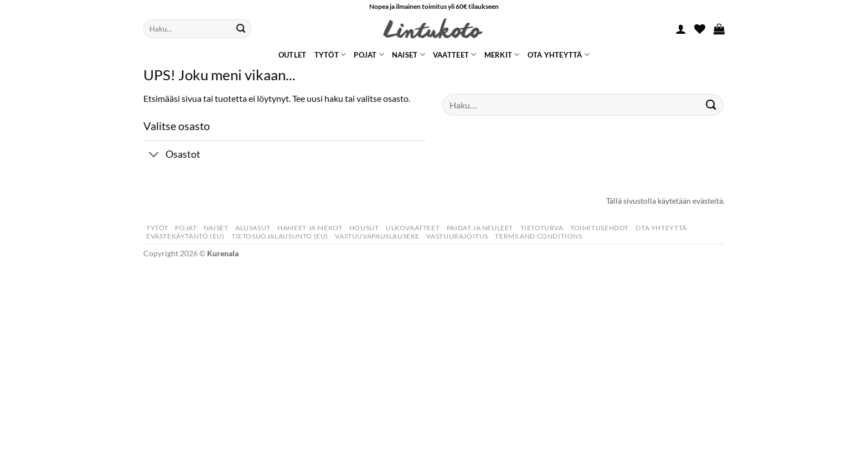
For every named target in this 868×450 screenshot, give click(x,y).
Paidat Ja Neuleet (480, 228)
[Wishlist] (700, 29)
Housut (364, 228)
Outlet (293, 55)
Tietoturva (542, 228)
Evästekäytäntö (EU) (185, 236)
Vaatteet (455, 55)
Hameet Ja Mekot (310, 228)
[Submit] (241, 29)
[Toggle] (154, 156)
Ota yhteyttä (559, 55)
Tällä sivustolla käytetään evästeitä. (665, 201)
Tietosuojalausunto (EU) (280, 236)
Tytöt (330, 55)
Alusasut (253, 228)
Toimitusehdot (600, 228)
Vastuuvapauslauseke (377, 236)
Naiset (409, 55)
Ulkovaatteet (413, 228)
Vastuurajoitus (457, 236)
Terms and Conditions (538, 236)
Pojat (369, 55)
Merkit (502, 55)
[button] (681, 29)
